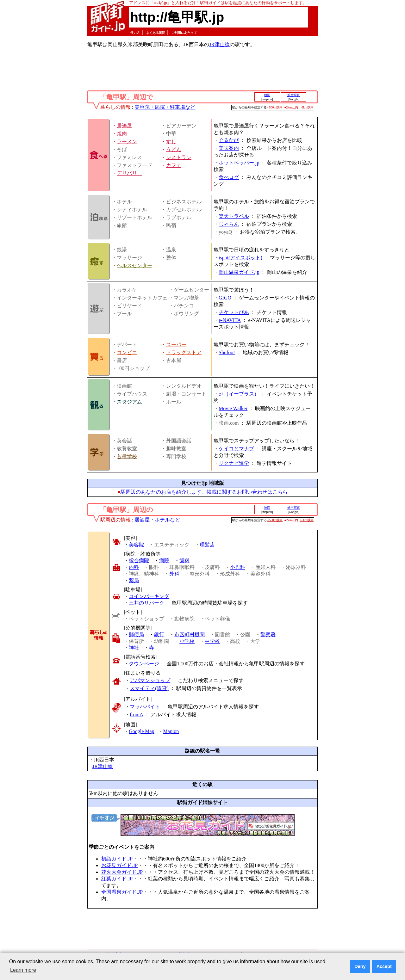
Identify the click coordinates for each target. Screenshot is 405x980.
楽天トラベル (234, 216)
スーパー (176, 345)
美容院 (136, 545)
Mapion (171, 731)
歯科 (184, 561)
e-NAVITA (230, 320)
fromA (136, 715)
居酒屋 (124, 126)
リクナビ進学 (234, 463)
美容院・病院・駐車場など (165, 107)
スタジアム (129, 402)
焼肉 (122, 134)
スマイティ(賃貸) (149, 688)
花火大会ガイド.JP (122, 872)
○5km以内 (307, 107)
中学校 (212, 641)
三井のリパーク (146, 603)
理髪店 (207, 545)
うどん (174, 149)
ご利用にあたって (184, 33)
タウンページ (144, 664)
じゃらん (229, 224)
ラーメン (127, 142)
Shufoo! (227, 352)
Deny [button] (360, 966)
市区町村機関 (190, 635)
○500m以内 (275, 107)
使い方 (135, 33)
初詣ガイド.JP (117, 859)
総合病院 (139, 561)
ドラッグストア (184, 352)
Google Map (141, 731)
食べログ (229, 177)
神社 (134, 648)
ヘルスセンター (134, 265)
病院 (164, 561)
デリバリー (129, 173)
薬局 (134, 580)
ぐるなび (229, 140)
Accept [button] (384, 966)
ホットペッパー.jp (239, 163)
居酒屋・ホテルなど (157, 520)
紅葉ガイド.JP (117, 879)
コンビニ (127, 352)
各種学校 (127, 456)
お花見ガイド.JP (119, 865)
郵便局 (136, 635)
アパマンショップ (150, 680)
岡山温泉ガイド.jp (239, 272)
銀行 (159, 635)
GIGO (225, 298)
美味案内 (229, 148)
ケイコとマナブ (236, 449)
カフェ (174, 165)
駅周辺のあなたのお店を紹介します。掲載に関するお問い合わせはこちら (204, 492)
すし (171, 142)
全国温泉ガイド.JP (122, 892)
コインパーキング (149, 596)
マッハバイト (145, 707)
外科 (174, 574)
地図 (267, 95)
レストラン (179, 157)
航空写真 (294, 95)
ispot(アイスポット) (240, 258)
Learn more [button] (23, 970)
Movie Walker (233, 408)
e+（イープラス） (239, 394)
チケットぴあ (234, 312)
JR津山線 (219, 44)
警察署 (268, 635)
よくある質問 (156, 33)
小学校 (187, 641)
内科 (134, 567)
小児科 (238, 567)
